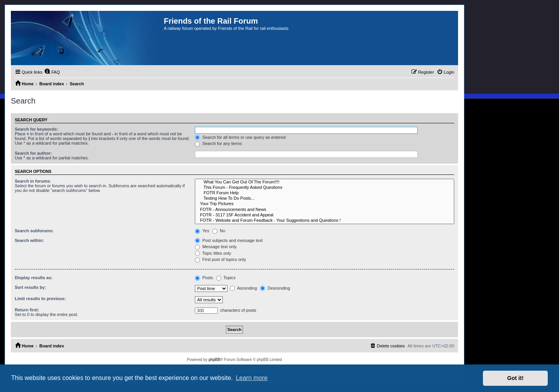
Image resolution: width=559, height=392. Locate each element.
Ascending (243, 288)
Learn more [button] (252, 378)
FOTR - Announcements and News (325, 210)
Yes (202, 231)
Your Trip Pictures (325, 204)
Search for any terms (218, 143)
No (219, 231)
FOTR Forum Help (325, 193)
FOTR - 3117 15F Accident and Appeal (325, 215)
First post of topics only (220, 259)
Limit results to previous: (40, 299)
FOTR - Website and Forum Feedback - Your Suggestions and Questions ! (325, 221)
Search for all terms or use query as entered (240, 137)
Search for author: (33, 153)
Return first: (27, 310)
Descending (275, 288)
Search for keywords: (36, 129)
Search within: (29, 240)
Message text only (216, 247)
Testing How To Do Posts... (325, 199)
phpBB (214, 360)
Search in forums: (33, 181)
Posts (204, 278)
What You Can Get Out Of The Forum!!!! (325, 182)
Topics (226, 278)
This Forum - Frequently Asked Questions (325, 188)
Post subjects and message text (229, 240)
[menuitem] (52, 72)
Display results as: (34, 278)
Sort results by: (30, 287)
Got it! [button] (516, 378)
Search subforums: (34, 231)
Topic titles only (213, 253)
